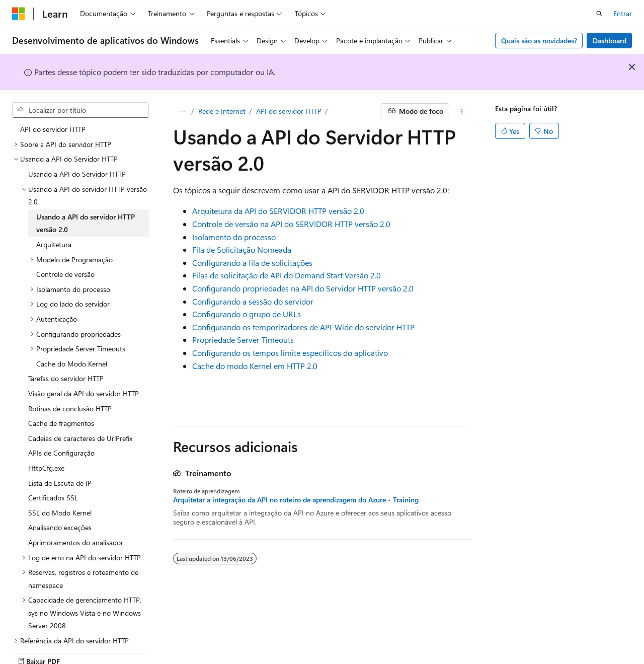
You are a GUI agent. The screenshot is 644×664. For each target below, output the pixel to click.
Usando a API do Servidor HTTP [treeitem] (77, 174)
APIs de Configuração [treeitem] (61, 453)
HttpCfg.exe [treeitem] (46, 468)
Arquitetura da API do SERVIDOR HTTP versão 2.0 (278, 211)
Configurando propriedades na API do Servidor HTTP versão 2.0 (303, 288)
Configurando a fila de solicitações (252, 263)
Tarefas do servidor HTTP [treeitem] (66, 378)
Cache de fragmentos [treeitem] (61, 423)
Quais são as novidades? (539, 41)
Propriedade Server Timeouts (243, 340)
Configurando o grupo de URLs (247, 314)
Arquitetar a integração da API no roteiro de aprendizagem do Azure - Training (296, 500)
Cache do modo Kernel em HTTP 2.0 (255, 366)
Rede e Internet (222, 111)
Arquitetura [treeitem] (54, 244)
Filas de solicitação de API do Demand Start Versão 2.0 (287, 275)
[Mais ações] (462, 111)
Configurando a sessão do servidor (253, 301)
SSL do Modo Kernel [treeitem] (60, 513)
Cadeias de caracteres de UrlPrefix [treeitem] (80, 438)
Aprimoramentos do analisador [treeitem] (76, 542)
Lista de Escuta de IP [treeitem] (60, 483)
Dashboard (610, 41)
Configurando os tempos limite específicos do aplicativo (290, 353)
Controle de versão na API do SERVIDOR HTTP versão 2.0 (291, 224)
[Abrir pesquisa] (599, 14)
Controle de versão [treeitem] (65, 274)
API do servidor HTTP (289, 111)
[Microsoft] (19, 14)
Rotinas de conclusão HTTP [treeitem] (70, 409)
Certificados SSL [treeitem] (53, 498)
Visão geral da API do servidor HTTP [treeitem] (84, 393)
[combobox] (80, 110)
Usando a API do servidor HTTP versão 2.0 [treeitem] (86, 223)
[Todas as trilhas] (182, 111)
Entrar (623, 13)
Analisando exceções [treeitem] (60, 527)
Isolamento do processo (234, 237)
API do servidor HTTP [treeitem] (53, 129)
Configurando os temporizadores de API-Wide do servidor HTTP (303, 327)
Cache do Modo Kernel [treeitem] (72, 364)
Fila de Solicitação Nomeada (242, 249)
